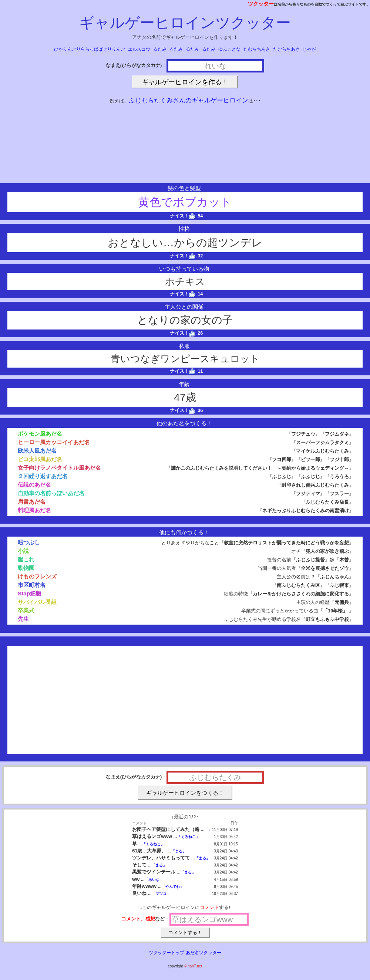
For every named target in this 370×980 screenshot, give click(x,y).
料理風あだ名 (34, 510)
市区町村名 (32, 585)
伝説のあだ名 (34, 485)
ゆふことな (229, 49)
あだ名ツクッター (203, 953)
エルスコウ (139, 49)
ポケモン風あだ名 (40, 434)
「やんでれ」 (173, 887)
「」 (208, 830)
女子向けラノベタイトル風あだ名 (59, 468)
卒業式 (26, 610)
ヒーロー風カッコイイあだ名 (54, 442)
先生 (23, 619)
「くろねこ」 (188, 837)
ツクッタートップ (166, 953)
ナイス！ (183, 216)
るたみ (160, 49)
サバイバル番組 (37, 602)
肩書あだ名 (32, 502)
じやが (309, 49)
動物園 (26, 568)
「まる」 (179, 851)
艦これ (26, 559)
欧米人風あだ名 (37, 451)
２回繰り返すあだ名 (43, 476)
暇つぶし (29, 542)
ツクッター (261, 4)
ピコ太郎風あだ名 (40, 459)
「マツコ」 (161, 894)
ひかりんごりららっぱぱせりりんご (90, 49)
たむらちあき (257, 49)
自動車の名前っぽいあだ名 (51, 493)
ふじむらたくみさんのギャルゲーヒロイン (189, 100)
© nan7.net (193, 966)
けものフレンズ (37, 576)
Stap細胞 (29, 593)
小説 (23, 551)
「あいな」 (154, 880)
